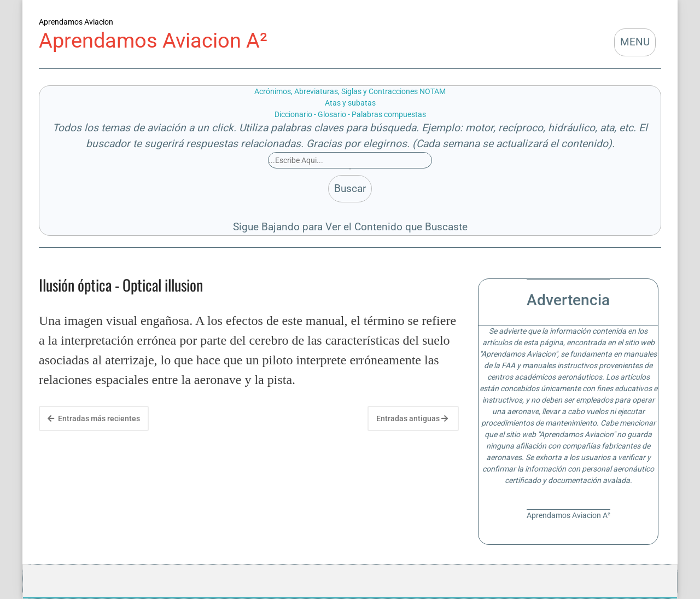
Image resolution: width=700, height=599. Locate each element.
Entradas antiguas (412, 418)
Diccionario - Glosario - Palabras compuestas (350, 114)
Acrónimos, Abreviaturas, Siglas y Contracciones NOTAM (350, 91)
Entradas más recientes (94, 418)
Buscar (350, 188)
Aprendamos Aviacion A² (153, 40)
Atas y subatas (350, 103)
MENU (635, 42)
